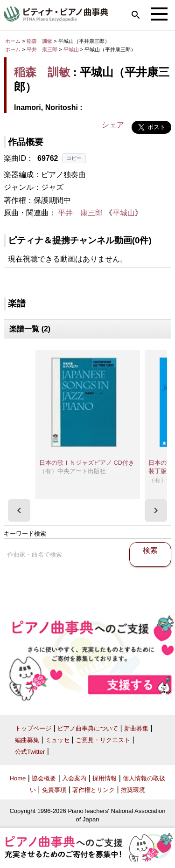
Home (18, 778)
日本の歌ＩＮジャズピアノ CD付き (87, 463)
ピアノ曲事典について (88, 728)
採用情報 (105, 778)
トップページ (33, 728)
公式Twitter (30, 752)
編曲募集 (27, 740)
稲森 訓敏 (39, 41)
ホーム (13, 41)
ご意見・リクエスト (103, 740)
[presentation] (19, 510)
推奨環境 (133, 790)
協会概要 (44, 778)
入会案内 (74, 778)
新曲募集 (136, 728)
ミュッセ (57, 740)
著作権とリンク (94, 790)
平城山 (72, 49)
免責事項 (54, 790)
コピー (74, 158)
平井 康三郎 (42, 49)
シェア (113, 125)
